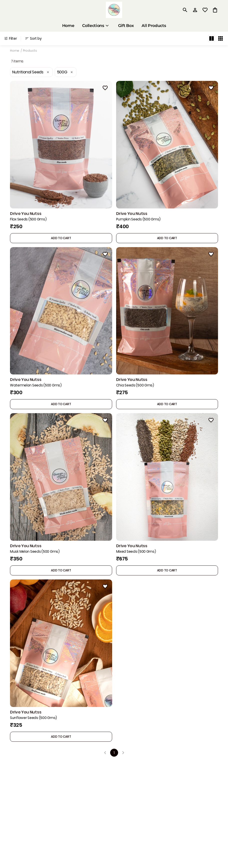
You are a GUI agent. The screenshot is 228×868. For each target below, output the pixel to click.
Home (15, 51)
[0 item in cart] (215, 10)
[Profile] (195, 10)
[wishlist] (205, 10)
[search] (185, 10)
